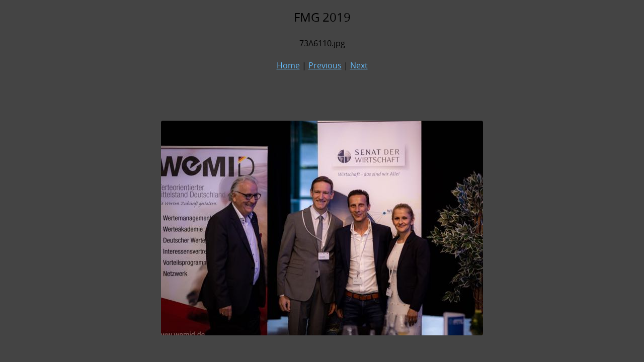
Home (288, 65)
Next (359, 65)
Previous (325, 65)
